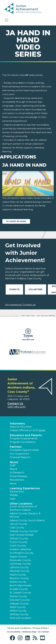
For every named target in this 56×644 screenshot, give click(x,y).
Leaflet (22, 316)
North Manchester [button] (21, 586)
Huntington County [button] (22, 553)
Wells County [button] (18, 607)
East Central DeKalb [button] (22, 535)
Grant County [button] (18, 546)
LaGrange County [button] (20, 564)
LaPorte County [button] (19, 567)
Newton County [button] (19, 578)
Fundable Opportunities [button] (24, 450)
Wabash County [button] (19, 604)
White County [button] (18, 611)
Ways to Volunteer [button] (21, 427)
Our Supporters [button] (19, 454)
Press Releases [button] (18, 476)
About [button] (14, 462)
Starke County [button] (18, 596)
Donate (14, 289)
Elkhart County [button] (19, 539)
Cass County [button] (17, 528)
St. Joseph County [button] (20, 593)
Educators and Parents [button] (26, 435)
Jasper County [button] (18, 557)
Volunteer (35, 289)
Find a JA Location (20, 618)
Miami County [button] (18, 575)
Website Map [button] (29, 632)
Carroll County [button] (18, 524)
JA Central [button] (43, 632)
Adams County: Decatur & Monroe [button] (25, 515)
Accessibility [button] (14, 632)
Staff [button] (13, 465)
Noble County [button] (18, 582)
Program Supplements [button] (24, 438)
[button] (13, 638)
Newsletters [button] (17, 480)
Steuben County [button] (20, 600)
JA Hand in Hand (16, 221)
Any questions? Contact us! (20, 305)
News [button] (13, 484)
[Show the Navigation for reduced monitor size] (7, 20)
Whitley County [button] (19, 614)
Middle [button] (14, 495)
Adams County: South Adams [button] (27, 520)
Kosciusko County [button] (20, 560)
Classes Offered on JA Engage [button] (28, 430)
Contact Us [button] (15, 404)
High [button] (13, 499)
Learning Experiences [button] (25, 488)
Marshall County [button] (19, 571)
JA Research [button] (17, 473)
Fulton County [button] (19, 542)
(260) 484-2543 (17, 407)
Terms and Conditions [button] (19, 628)
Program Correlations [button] (23, 442)
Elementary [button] (17, 492)
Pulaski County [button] (19, 589)
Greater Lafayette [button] (20, 549)
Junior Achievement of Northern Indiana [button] (23, 508)
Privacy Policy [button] (40, 628)
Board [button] (13, 469)
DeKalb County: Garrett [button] (24, 531)
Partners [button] (16, 447)
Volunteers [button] (17, 424)
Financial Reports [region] (20, 457)
